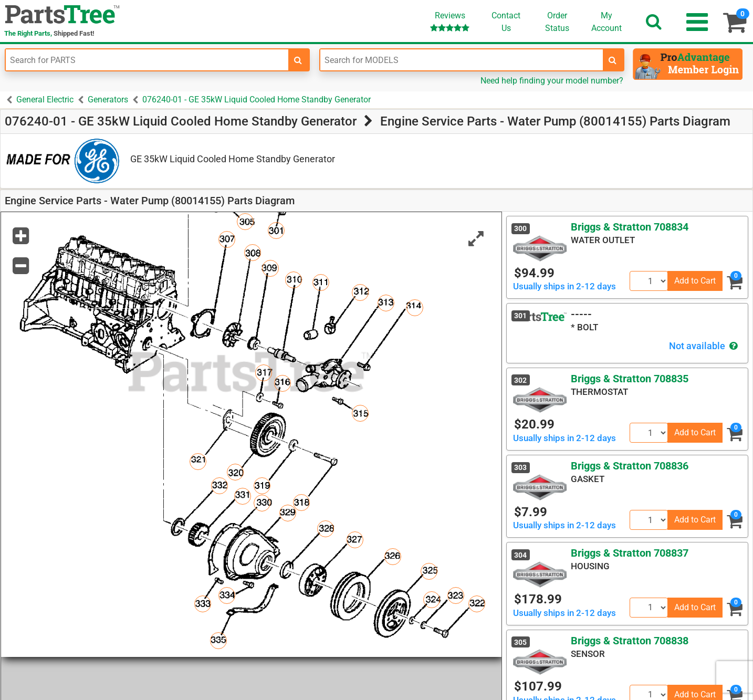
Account (606, 22)
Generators (108, 100)
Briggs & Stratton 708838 (630, 641)
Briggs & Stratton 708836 (630, 466)
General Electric (45, 100)
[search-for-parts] (298, 60)
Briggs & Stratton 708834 (630, 227)
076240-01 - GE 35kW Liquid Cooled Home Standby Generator (257, 100)
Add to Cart (695, 281)
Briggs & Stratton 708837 (630, 553)
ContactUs (506, 22)
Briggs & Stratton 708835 (630, 379)
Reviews (450, 21)
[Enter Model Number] (462, 60)
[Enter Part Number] (147, 60)
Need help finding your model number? (552, 81)
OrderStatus (557, 22)
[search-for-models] (613, 60)
